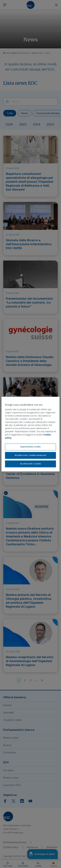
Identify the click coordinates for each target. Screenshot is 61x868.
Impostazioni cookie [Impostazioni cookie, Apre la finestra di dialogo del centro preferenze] (31, 447)
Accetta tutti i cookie (31, 464)
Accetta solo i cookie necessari (31, 455)
